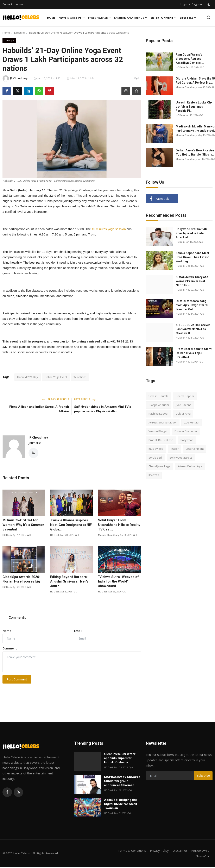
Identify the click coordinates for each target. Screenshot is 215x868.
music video (156, 449)
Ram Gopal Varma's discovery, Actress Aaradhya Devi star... (190, 59)
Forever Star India (186, 431)
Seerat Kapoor (185, 396)
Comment (10, 648)
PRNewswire (200, 850)
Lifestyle (20, 33)
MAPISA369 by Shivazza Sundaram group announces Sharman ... (122, 781)
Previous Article (56, 399)
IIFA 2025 (154, 475)
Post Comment (17, 679)
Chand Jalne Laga (159, 466)
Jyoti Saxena (184, 405)
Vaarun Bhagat (158, 431)
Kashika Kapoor (159, 414)
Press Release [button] (99, 18)
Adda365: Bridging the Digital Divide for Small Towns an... (121, 804)
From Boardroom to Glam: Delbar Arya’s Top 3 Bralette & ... (194, 353)
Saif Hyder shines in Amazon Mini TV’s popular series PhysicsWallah (103, 409)
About (20, 4)
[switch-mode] (209, 4)
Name (7, 631)
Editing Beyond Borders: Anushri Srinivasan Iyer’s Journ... (69, 581)
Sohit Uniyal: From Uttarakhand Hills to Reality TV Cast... (119, 525)
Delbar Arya (183, 414)
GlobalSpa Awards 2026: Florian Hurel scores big (21, 579)
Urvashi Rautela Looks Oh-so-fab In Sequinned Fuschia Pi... (194, 107)
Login (184, 4)
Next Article (85, 399)
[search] (209, 17)
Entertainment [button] (164, 18)
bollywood (187, 440)
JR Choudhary (38, 437)
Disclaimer (180, 850)
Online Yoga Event (56, 377)
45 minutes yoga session (109, 229)
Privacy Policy (159, 850)
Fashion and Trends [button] (131, 18)
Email (78, 631)
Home (51, 18)
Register (197, 4)
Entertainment (195, 449)
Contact (7, 4)
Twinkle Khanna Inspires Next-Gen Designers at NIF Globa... (71, 525)
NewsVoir (203, 856)
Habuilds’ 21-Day (28, 377)
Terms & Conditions (131, 850)
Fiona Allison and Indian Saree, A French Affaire (39, 409)
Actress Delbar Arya (190, 466)
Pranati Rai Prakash (161, 440)
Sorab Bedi (155, 458)
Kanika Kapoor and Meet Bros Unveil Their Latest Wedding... (192, 257)
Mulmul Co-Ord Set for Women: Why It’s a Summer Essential (23, 525)
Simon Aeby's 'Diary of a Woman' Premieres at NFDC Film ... (192, 281)
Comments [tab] (17, 617)
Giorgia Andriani (159, 405)
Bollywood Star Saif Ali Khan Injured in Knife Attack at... (191, 233)
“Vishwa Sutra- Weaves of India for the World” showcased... (118, 581)
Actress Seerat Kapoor (163, 422)
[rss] (18, 792)
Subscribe (203, 776)
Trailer (175, 449)
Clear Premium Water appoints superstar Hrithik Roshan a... (120, 758)
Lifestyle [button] (188, 18)
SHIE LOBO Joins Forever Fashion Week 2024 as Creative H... (193, 329)
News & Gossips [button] (72, 18)
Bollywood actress (181, 458)
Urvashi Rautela (159, 396)
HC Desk (7, 535)
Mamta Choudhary (109, 535)
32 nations (80, 377)
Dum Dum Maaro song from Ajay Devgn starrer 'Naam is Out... (192, 305)
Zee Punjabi (192, 422)
